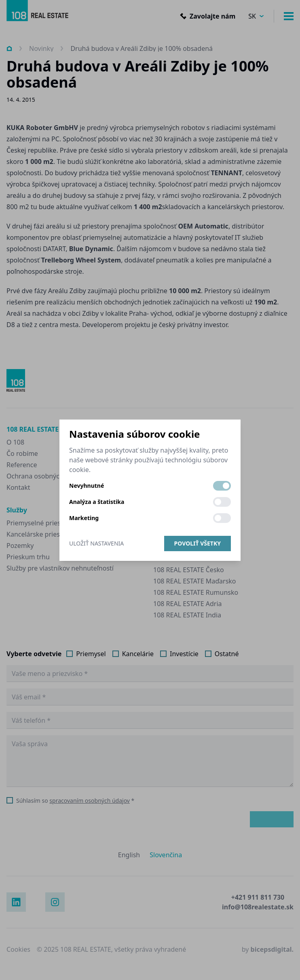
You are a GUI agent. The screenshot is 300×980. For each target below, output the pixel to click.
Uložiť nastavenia (96, 543)
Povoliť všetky (198, 543)
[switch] (222, 486)
